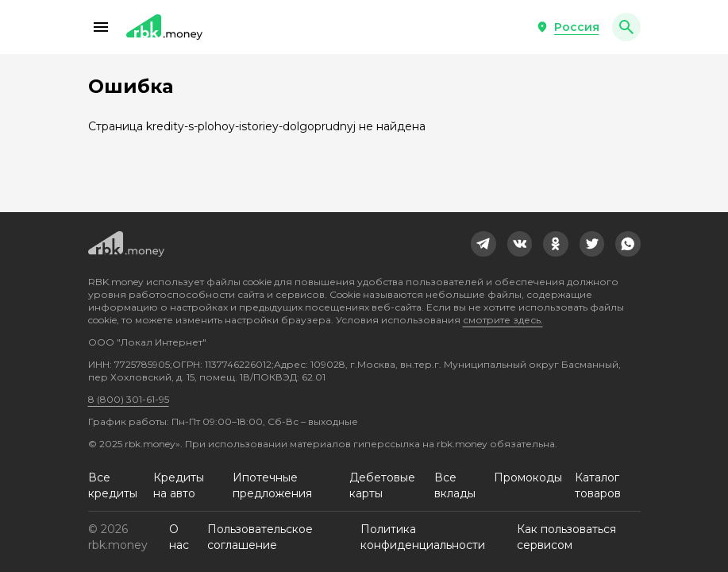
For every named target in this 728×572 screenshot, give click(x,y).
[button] (101, 27)
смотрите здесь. (503, 320)
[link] (483, 244)
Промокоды (528, 477)
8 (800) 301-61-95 (129, 399)
